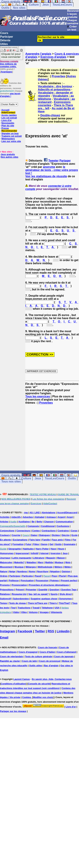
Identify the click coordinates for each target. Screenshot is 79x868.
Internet (44, 553)
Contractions (49, 531)
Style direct (66, 594)
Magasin (51, 558)
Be (33, 522)
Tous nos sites (11, 481)
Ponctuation (27, 580)
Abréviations (49, 513)
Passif (38, 576)
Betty (39, 522)
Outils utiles (36, 666)
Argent (61, 517)
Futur (28, 544)
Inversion (56, 553)
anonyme (49, 167)
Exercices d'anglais (53, 57)
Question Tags (69, 590)
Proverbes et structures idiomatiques (49, 585)
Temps (4, 603)
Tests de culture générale (39, 656)
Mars (41, 562)
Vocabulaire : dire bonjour (55, 86)
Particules (28, 576)
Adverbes (28, 517)
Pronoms (5, 585)
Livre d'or (7, 120)
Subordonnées (21, 599)
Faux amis (57, 540)
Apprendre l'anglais (38, 54)
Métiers (58, 567)
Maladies (31, 562)
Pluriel (62, 576)
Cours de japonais (64, 656)
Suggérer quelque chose (44, 599)
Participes (15, 576)
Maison (61, 558)
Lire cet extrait (9, 118)
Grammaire (69, 544)
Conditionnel (48, 526)
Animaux (51, 517)
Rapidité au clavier (10, 661)
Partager (65, 161)
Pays (54, 576)
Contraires (63, 531)
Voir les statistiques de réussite (46, 176)
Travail (36, 608)
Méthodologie (45, 567)
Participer (7, 37)
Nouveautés (8, 123)
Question (54, 590)
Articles (4, 522)
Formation (18, 544)
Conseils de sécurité (39, 684)
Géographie (15, 549)
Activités (5, 517)
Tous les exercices (38, 396)
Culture (34, 5)
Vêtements (56, 612)
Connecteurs (23, 531)
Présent (20, 590)
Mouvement (6, 567)
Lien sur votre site (11, 141)
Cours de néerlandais (12, 656)
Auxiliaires (24, 522)
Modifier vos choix (43, 697)
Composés (33, 526)
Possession (42, 580)
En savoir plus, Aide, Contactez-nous (52, 679)
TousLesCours (62, 5)
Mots (68, 562)
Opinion (66, 571)
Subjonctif (6, 599)
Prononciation (19, 585)
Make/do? (19, 562)
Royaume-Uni (19, 594)
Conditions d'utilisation (13, 684)
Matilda (49, 562)
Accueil (5, 110)
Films (68, 540)
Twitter (40, 631)
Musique (19, 567)
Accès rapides (9, 115)
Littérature (39, 558)
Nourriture (43, 571)
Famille (46, 540)
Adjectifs (16, 517)
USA (57, 608)
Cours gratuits (11, 475)
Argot (70, 517)
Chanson (49, 522)
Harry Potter (42, 549)
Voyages (44, 612)
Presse (5, 128)
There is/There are (37, 603)
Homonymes (7, 553)
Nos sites (19, 8)
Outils (5, 8)
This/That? (65, 603)
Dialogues (44, 535)
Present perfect (69, 580)
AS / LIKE (35, 513)
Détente (5, 40)
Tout (13, 608)
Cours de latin (30, 661)
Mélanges (31, 567)
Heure (61, 549)
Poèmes (55, 580)
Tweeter (53, 161)
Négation (55, 571)
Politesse (14, 580)
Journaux (5, 558)
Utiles (4, 44)
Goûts (58, 544)
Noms (32, 571)
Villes (24, 612)
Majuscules (6, 562)
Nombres (22, 571)
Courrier (16, 535)
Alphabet (40, 517)
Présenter (31, 590)
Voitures (33, 612)
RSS (51, 631)
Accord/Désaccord (67, 513)
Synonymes (65, 599)
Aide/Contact (8, 113)
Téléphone (47, 608)
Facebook (25, 631)
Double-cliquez (50, 115)
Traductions (24, 608)
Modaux (59, 562)
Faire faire (35, 540)
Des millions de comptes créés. (9, 64)
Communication (64, 522)
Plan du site (8, 126)
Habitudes (28, 549)
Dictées (56, 535)
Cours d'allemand (67, 652)
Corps (74, 531)
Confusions (63, 526)
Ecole (75, 535)
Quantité (43, 590)
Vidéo (16, 612)
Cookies (27, 697)
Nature (4, 571)
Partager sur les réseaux (13, 711)
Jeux (46, 5)
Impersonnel (22, 553)
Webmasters (8, 139)
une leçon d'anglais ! (10, 95)
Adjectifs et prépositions (54, 90)
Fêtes (36, 544)
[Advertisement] (52, 437)
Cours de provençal (49, 661)
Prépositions (7, 590)
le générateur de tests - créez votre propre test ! (52, 170)
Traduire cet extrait (12, 136)
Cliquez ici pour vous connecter (11, 55)
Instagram (7, 631)
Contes (36, 531)
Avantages (6, 72)
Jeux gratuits (8, 154)
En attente (5, 540)
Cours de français (48, 647)
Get (51, 544)
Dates (34, 535)
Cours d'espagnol (28, 652)
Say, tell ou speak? (39, 594)
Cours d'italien (47, 652)
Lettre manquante (22, 558)
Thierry (53, 603)
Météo (68, 567)
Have (53, 549)
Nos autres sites (9, 157)
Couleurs (5, 535)
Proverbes (59, 76)
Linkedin (63, 631)
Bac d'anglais (51, 666)
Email (4, 638)
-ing (26, 513)
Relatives (5, 594)
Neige (12, 571)
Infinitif (35, 553)
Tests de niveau (18, 603)
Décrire (66, 535)
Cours (4, 33)
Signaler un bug (10, 133)
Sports (54, 594)
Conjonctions (7, 531)
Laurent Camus (22, 679)
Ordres (4, 576)
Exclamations (20, 540)
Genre (44, 544)
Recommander (9, 131)
